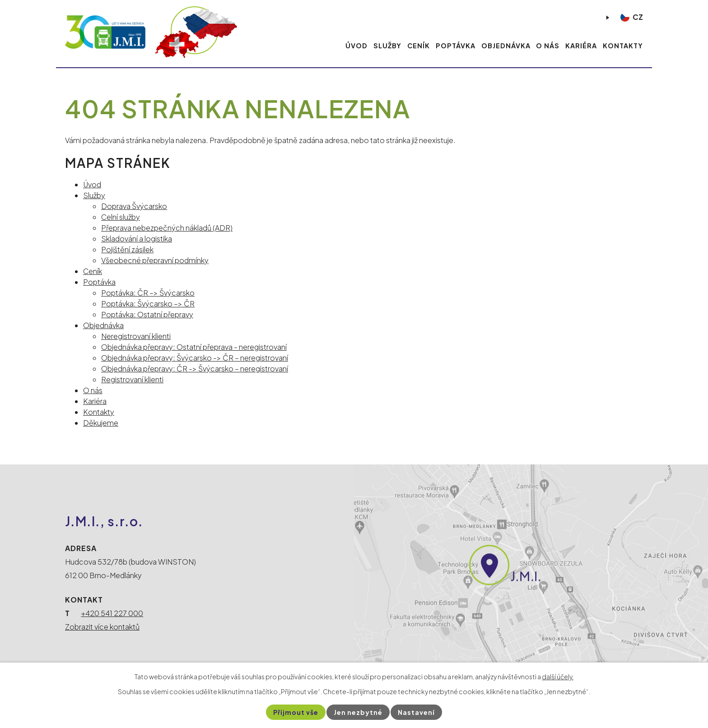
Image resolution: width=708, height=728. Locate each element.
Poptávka (456, 46)
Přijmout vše (296, 712)
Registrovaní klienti (132, 379)
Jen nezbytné (358, 712)
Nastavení (416, 712)
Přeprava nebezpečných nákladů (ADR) (167, 228)
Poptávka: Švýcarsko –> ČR (148, 304)
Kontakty (623, 46)
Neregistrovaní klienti (136, 336)
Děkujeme (101, 423)
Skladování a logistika (137, 239)
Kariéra (581, 46)
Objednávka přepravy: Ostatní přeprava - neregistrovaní (194, 347)
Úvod (356, 46)
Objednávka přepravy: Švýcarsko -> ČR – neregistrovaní (195, 358)
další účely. (558, 677)
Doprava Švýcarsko (134, 206)
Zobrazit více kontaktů (102, 627)
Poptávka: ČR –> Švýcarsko (148, 293)
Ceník (419, 46)
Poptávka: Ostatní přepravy (147, 314)
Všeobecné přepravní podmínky (155, 260)
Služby (387, 46)
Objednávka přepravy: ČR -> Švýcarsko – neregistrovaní (195, 369)
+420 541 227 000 (112, 613)
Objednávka (506, 46)
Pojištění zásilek (127, 249)
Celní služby (121, 217)
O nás (548, 46)
